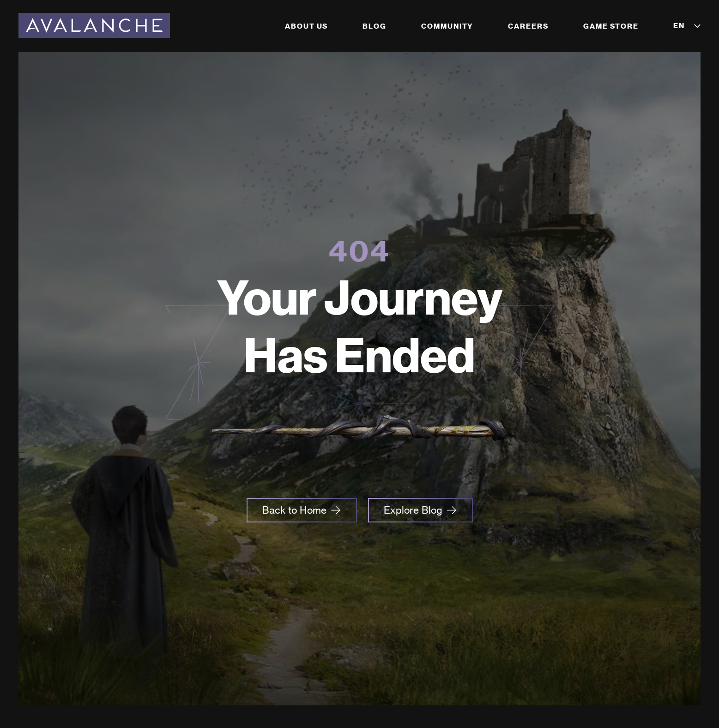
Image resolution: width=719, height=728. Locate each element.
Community (447, 26)
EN (679, 26)
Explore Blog (413, 510)
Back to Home (294, 510)
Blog (375, 26)
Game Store (611, 26)
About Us (306, 26)
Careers (528, 26)
